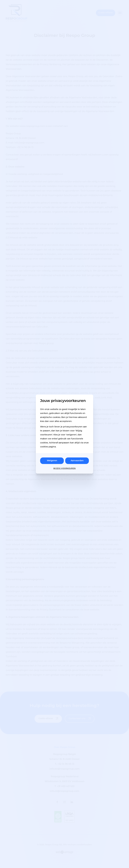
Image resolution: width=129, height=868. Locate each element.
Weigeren (52, 461)
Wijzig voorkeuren (64, 468)
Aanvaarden (77, 461)
